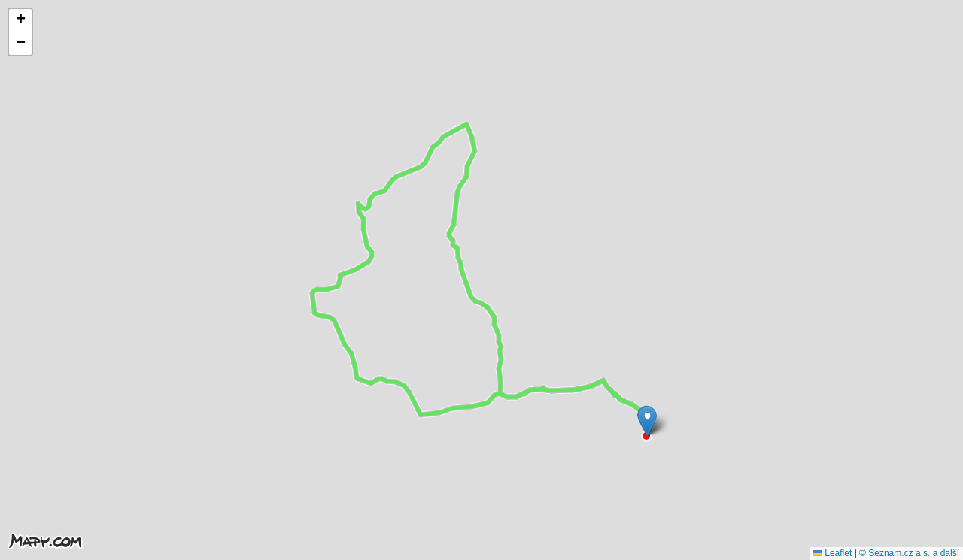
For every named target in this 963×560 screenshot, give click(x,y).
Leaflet (832, 553)
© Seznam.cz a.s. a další (909, 553)
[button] (647, 421)
